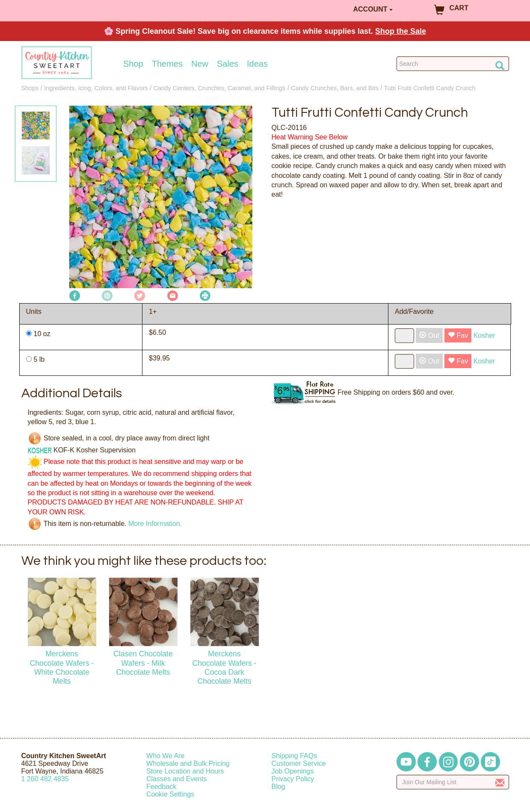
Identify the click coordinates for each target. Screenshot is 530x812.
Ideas (257, 64)
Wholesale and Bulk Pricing (188, 763)
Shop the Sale (401, 31)
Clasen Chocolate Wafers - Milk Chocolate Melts (143, 663)
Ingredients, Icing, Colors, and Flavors (96, 88)
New (200, 64)
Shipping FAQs (295, 756)
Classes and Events (176, 779)
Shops (30, 88)
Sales (228, 64)
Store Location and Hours (185, 771)
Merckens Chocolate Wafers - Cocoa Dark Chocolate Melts (225, 667)
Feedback (161, 787)
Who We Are (166, 756)
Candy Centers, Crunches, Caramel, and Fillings (219, 88)
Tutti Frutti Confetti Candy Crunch (430, 88)
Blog (278, 787)
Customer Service (299, 763)
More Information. (155, 524)
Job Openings (293, 771)
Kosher (484, 335)
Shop (133, 64)
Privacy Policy (293, 779)
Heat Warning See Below (310, 137)
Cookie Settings (170, 794)
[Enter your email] (453, 782)
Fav (458, 335)
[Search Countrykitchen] (453, 64)
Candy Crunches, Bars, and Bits (335, 88)
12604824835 (45, 779)
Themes (167, 64)
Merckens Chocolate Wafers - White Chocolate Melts (62, 667)
